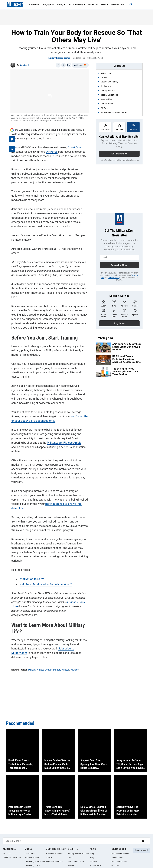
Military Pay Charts (32, 865)
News (104, 4)
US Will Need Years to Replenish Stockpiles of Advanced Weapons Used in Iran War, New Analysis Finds (126, 359)
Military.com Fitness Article (62, 437)
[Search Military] (71, 841)
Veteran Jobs (117, 857)
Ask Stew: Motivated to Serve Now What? (44, 566)
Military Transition (119, 862)
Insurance (34, 4)
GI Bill (70, 857)
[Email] (69, 65)
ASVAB (49, 857)
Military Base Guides (120, 854)
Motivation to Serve (31, 561)
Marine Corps (95, 865)
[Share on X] (64, 65)
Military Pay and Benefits (78, 854)
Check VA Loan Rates (12, 857)
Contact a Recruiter (54, 854)
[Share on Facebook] (58, 65)
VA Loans (7, 854)
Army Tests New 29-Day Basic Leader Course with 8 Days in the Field (127, 347)
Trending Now (105, 338)
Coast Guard (74, 146)
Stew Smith (24, 65)
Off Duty (115, 865)
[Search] (128, 4)
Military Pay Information (35, 862)
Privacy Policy (114, 278)
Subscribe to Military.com (61, 630)
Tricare (71, 865)
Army (92, 854)
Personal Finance (32, 857)
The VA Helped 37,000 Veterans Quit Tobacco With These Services (126, 372)
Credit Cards (30, 854)
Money (61, 4)
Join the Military (77, 4)
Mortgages (48, 4)
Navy (14, 146)
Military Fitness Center (59, 58)
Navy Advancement (54, 862)
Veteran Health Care (76, 862)
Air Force (51, 151)
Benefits (93, 4)
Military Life (117, 4)
